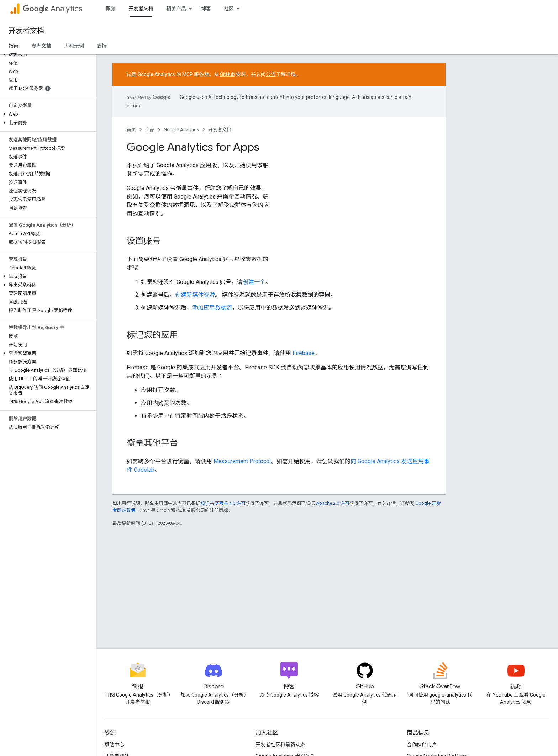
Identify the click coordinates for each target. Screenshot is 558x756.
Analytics (52, 9)
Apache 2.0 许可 (333, 503)
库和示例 (74, 46)
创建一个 (254, 282)
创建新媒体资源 (195, 295)
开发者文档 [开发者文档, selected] (141, 9)
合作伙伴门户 (422, 745)
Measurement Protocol (242, 461)
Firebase (304, 353)
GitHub (227, 74)
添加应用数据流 (212, 308)
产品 (150, 130)
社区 (229, 9)
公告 (271, 74)
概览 (111, 9)
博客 (206, 9)
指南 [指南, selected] (14, 46)
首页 (131, 130)
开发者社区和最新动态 (280, 745)
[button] (46, 54)
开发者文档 (26, 31)
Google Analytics (181, 130)
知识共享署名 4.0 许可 (223, 503)
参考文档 (41, 46)
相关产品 (176, 9)
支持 (102, 46)
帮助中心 (114, 745)
